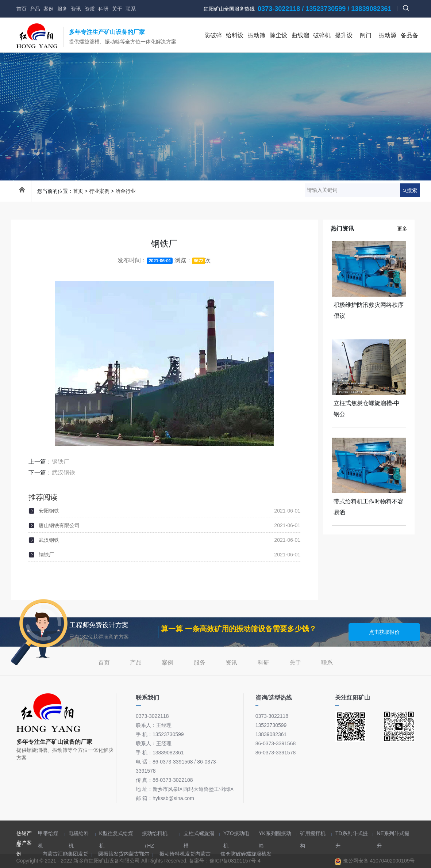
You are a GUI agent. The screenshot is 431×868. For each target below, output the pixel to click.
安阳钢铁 (49, 511)
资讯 (76, 9)
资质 (90, 9)
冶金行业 (126, 191)
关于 (117, 9)
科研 (103, 9)
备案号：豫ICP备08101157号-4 (225, 861)
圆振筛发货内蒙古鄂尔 (124, 854)
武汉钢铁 (64, 473)
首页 (22, 9)
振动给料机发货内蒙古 (185, 854)
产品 (35, 9)
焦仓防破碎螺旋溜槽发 (246, 854)
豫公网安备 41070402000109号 (375, 861)
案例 (49, 9)
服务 (62, 9)
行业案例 (99, 191)
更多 (402, 229)
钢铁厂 (61, 462)
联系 (131, 9)
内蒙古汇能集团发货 (65, 854)
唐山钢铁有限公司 (59, 525)
